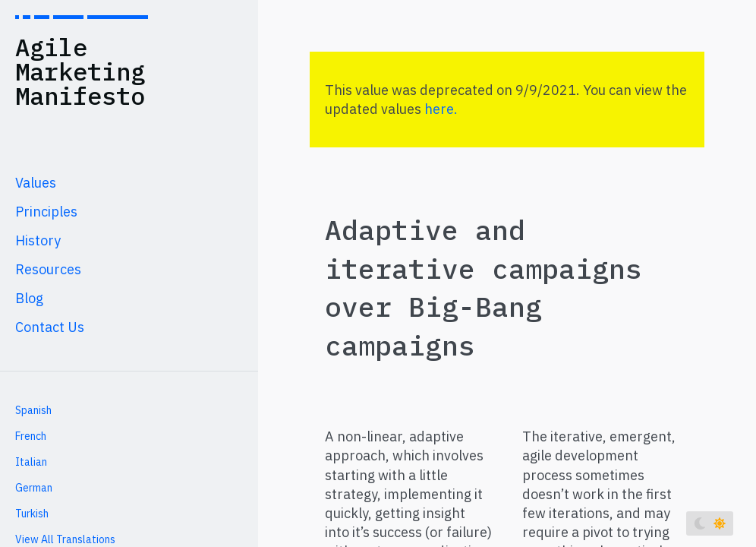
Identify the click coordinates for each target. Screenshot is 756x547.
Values (36, 183)
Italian (31, 462)
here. (441, 109)
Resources (48, 269)
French (31, 436)
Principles (46, 212)
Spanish (33, 410)
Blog (29, 298)
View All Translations (65, 539)
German (34, 488)
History (38, 240)
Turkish (32, 514)
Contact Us (50, 327)
